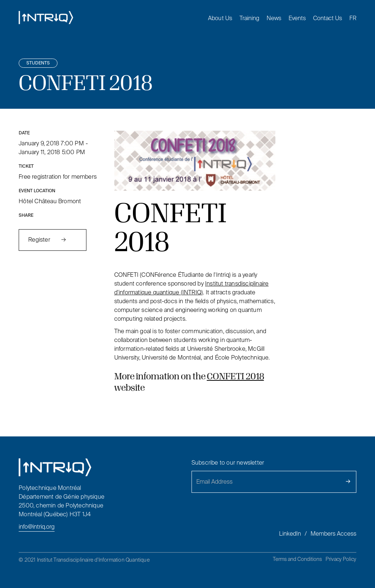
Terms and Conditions (297, 559)
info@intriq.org (37, 527)
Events (297, 18)
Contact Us (328, 18)
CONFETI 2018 (235, 376)
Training (249, 18)
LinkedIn (290, 534)
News (274, 18)
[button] (217, 18)
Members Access (333, 534)
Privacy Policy (341, 559)
